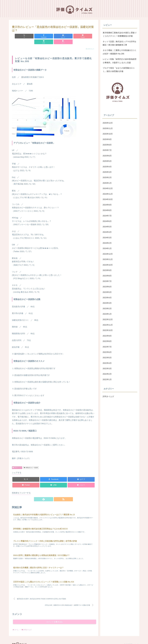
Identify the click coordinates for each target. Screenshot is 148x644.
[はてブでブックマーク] (46, 36)
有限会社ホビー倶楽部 (31, 462)
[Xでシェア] (19, 36)
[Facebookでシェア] (33, 36)
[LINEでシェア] (74, 36)
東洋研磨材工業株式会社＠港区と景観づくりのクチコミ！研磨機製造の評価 (120, 34)
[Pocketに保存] (60, 36)
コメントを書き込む (54, 618)
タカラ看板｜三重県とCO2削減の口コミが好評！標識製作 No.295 (120, 52)
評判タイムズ (17, 462)
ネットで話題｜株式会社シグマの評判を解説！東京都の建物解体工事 (120, 43)
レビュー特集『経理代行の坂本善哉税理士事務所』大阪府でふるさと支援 (120, 61)
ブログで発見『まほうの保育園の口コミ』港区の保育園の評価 (119, 70)
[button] (88, 36)
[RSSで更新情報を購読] (56, 493)
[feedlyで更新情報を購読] (51, 493)
